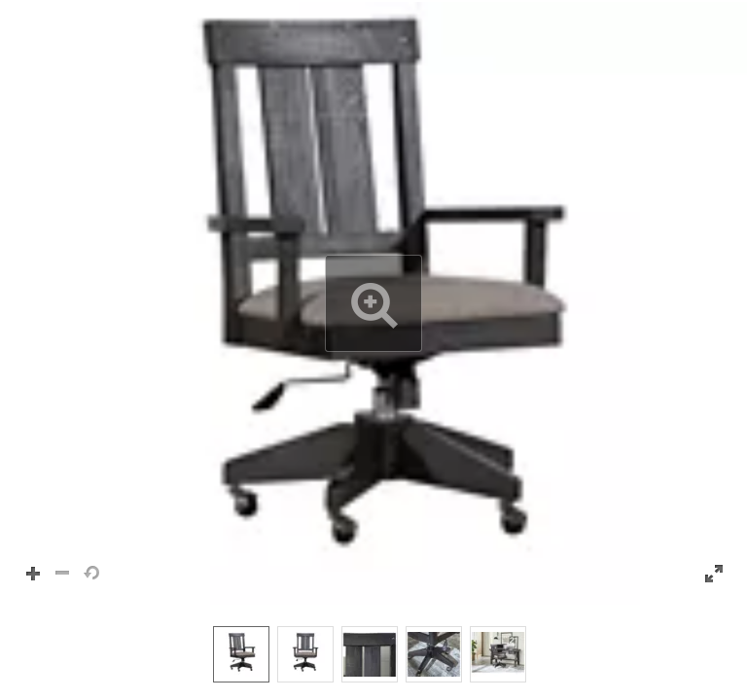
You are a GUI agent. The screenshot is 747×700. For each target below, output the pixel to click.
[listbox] (373, 653)
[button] (373, 303)
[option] (241, 654)
